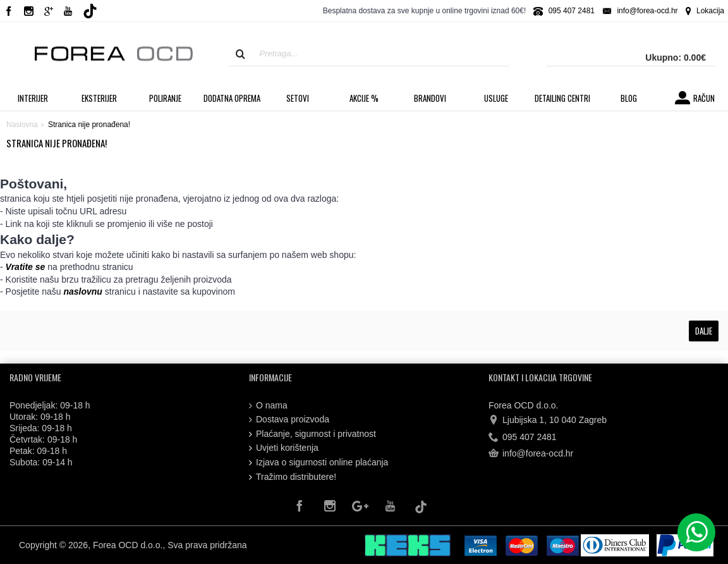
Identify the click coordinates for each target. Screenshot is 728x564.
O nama (268, 406)
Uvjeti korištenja (284, 448)
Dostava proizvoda (289, 420)
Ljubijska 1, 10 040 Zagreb (548, 420)
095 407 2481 (523, 437)
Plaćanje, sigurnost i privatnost (312, 434)
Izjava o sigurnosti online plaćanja (318, 463)
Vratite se (26, 267)
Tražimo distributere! (293, 477)
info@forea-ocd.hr (531, 454)
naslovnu (82, 291)
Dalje (704, 331)
